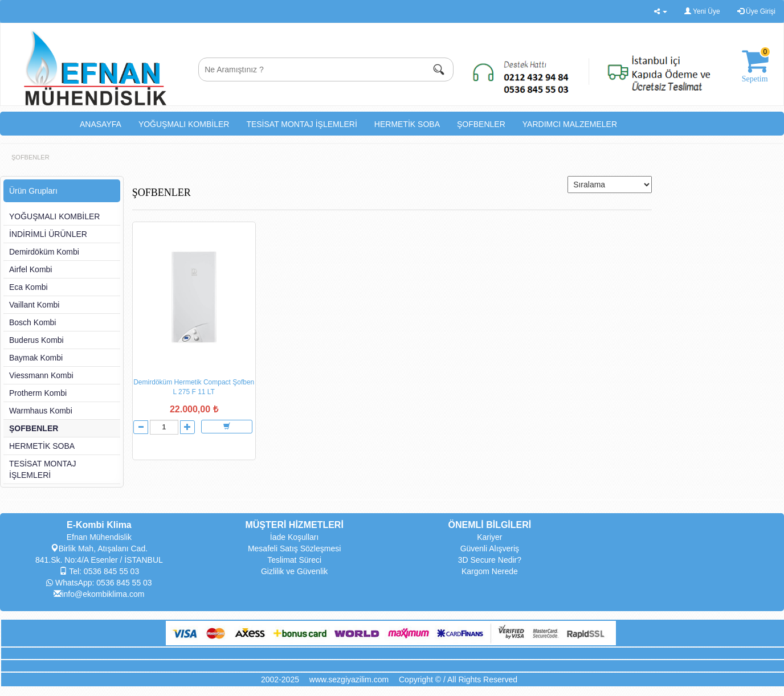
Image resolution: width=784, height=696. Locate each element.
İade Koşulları (295, 537)
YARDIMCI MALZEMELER (570, 124)
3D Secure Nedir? (490, 560)
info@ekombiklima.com (99, 594)
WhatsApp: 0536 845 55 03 (99, 583)
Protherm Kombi (38, 393)
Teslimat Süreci (294, 560)
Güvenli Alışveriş (490, 548)
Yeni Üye (702, 11)
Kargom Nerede (490, 571)
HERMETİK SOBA (407, 124)
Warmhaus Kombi (41, 411)
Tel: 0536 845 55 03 (99, 571)
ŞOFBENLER (481, 124)
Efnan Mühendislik (99, 537)
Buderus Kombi (36, 340)
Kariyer (489, 537)
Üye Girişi (756, 11)
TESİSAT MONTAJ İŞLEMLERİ (301, 124)
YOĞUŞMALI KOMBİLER (184, 124)
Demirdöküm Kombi (44, 252)
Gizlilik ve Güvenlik (294, 571)
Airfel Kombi (30, 269)
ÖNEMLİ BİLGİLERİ (489, 525)
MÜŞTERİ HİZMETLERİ (294, 525)
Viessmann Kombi (41, 375)
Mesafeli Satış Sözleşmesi (294, 548)
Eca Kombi (28, 287)
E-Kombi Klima (99, 525)
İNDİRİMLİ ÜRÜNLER (48, 234)
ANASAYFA (101, 124)
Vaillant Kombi (34, 305)
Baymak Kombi (36, 358)
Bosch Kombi (32, 322)
